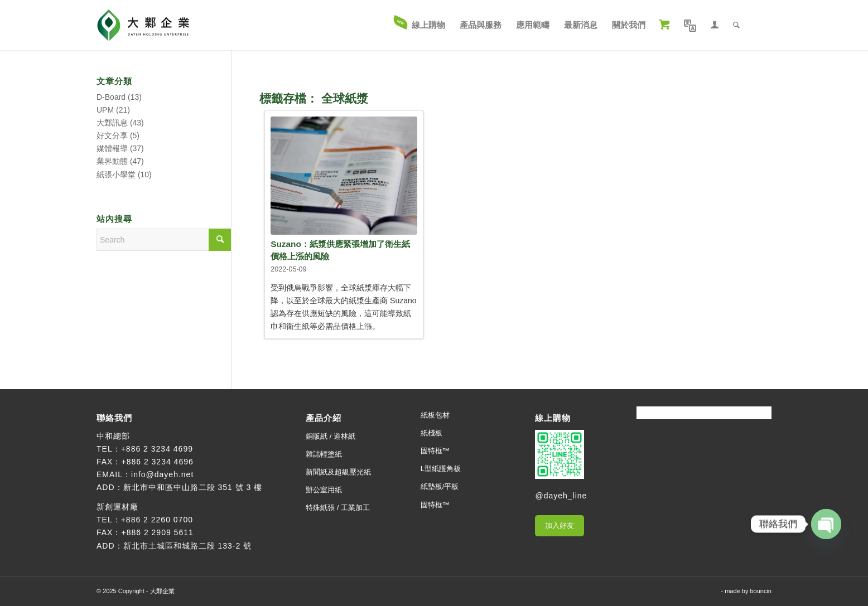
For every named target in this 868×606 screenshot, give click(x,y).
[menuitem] (420, 25)
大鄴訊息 (112, 123)
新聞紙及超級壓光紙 (338, 472)
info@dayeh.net (162, 474)
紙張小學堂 (116, 174)
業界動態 (112, 161)
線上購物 (553, 418)
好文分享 (112, 135)
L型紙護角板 (441, 469)
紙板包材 (435, 415)
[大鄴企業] (143, 25)
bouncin (761, 591)
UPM (105, 110)
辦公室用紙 (324, 490)
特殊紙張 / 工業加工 (338, 508)
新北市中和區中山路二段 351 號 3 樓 (193, 487)
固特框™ (435, 451)
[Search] (736, 25)
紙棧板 (431, 433)
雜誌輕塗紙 (324, 454)
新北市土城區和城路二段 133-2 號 (188, 546)
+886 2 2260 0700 (157, 520)
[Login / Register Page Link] (715, 25)
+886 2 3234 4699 (157, 449)
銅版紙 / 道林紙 (331, 436)
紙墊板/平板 (440, 486)
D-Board (111, 97)
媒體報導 (112, 148)
